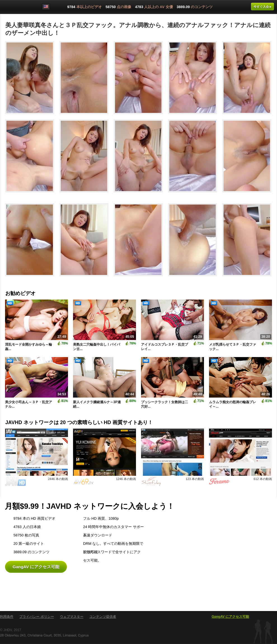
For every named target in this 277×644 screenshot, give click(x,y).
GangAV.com (18, 8)
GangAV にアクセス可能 (36, 567)
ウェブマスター (72, 617)
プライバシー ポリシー (37, 617)
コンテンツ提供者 (103, 617)
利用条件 (7, 617)
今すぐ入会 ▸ (262, 7)
